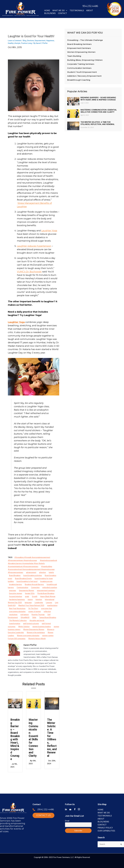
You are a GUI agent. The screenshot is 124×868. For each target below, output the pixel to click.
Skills (35, 621)
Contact (62, 13)
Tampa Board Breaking (49, 621)
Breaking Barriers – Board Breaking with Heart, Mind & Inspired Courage (15, 740)
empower (22, 591)
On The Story (30, 612)
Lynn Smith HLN (47, 605)
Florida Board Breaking (24, 596)
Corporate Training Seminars (81, 65)
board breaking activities (34, 575)
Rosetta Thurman (40, 617)
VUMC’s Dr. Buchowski (29, 272)
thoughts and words (39, 624)
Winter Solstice (25, 629)
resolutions (14, 617)
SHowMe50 (26, 621)
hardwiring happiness (45, 600)
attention (44, 572)
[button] (66, 10)
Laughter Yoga (49, 231)
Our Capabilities (106, 830)
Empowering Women (37, 591)
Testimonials (77, 10)
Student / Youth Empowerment (82, 73)
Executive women (38, 593)
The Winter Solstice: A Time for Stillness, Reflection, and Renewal (52, 738)
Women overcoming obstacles (37, 639)
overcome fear (44, 612)
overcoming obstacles (18, 615)
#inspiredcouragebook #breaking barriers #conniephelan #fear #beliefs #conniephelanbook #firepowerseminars (34, 563)
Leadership (23, 605)
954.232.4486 (90, 6)
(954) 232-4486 (46, 808)
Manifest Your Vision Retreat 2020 (23, 608)
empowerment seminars (19, 593)
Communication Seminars (79, 69)
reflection (50, 615)
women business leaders (44, 629)
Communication (23, 587)
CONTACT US (43, 814)
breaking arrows (48, 581)
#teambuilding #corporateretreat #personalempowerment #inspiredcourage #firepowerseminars (32, 570)
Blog (26, 41)
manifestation (45, 608)
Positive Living (28, 43)
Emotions (32, 41)
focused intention (43, 596)
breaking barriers (16, 584)
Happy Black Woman (26, 600)
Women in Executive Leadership (22, 636)
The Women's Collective (19, 624)
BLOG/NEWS (50, 13)
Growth (12, 600)
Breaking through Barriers (35, 584)
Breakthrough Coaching (79, 81)
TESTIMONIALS (105, 815)
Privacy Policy (105, 827)
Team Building (74, 57)
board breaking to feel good (28, 581)
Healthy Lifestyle (14, 43)
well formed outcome (33, 627)
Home (47, 10)
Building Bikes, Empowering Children (85, 61)
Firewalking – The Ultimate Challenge (85, 40)
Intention (21, 603)
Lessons (34, 605)
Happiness (54, 41)
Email (67, 820)
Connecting (37, 587)
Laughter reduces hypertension (34, 246)
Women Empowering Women (44, 633)
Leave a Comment (15, 41)
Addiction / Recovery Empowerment (84, 77)
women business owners (19, 633)
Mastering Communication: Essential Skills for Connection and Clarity (33, 738)
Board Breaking (15, 575)
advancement (32, 572)
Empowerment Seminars (79, 48)
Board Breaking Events (24, 579)
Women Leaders (16, 639)
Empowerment (43, 41)
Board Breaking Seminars (79, 44)
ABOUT (90, 10)
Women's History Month (45, 642)
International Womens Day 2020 (40, 603)
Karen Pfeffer (30, 648)
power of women (37, 615)
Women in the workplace (47, 636)
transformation (15, 627)
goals (55, 596)
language (13, 605)
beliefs (53, 572)
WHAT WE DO (60, 10)
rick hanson (26, 617)
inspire (12, 603)
